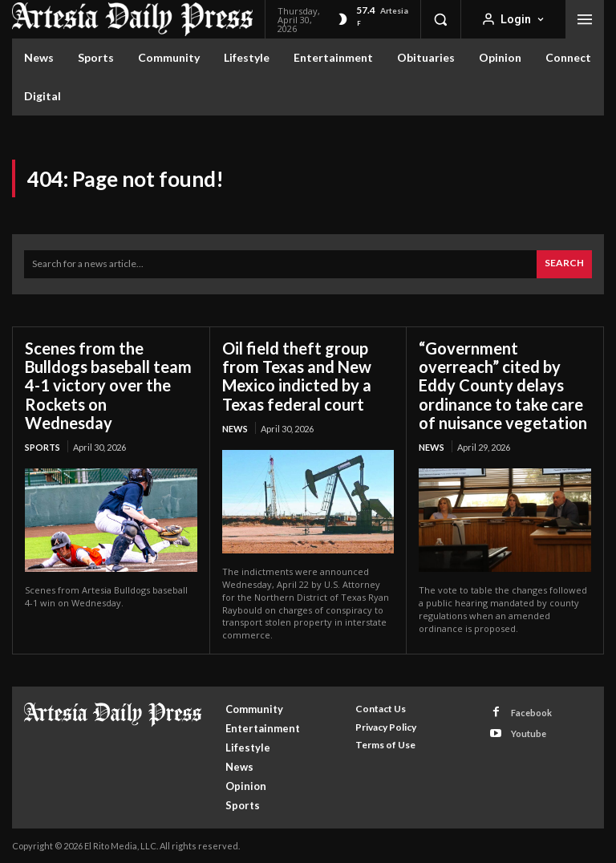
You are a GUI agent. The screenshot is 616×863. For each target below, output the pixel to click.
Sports (43, 446)
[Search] (564, 264)
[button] (440, 19)
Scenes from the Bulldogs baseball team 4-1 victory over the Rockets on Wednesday (108, 385)
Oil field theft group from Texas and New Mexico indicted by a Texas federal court (297, 376)
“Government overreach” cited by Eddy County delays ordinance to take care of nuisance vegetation (503, 385)
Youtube (529, 733)
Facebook (531, 712)
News (235, 428)
